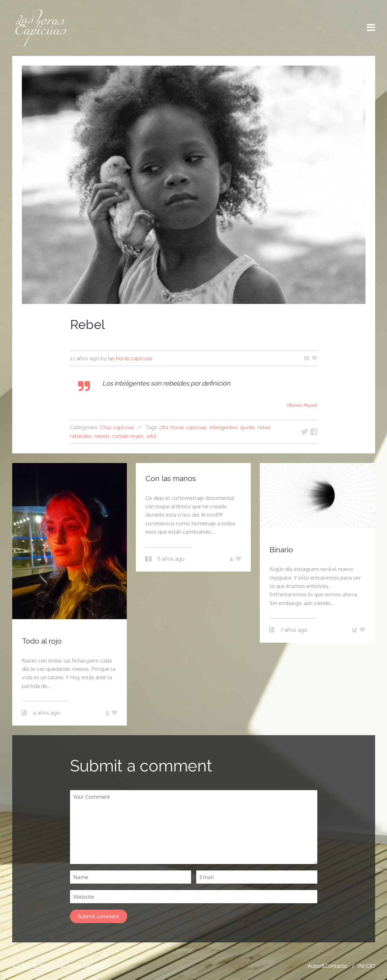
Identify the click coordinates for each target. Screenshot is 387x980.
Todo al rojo (42, 641)
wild (151, 436)
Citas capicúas (117, 427)
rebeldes (81, 436)
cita (164, 427)
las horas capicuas (130, 358)
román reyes (128, 436)
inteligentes (224, 427)
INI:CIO (366, 966)
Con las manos (171, 478)
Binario (281, 550)
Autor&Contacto (327, 966)
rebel (264, 427)
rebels (102, 436)
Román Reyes (37, 966)
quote (248, 427)
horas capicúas (189, 427)
